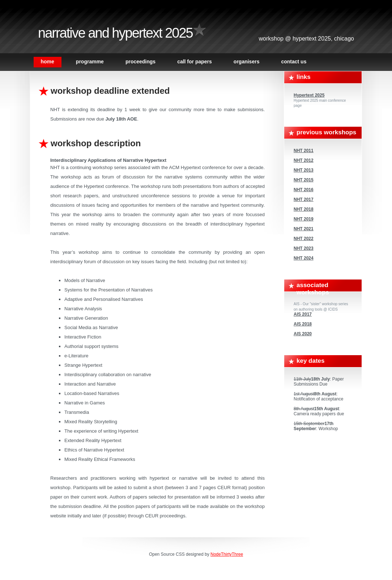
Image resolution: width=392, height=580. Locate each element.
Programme (90, 62)
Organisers (247, 62)
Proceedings (140, 62)
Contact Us (294, 62)
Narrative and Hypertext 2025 (115, 33)
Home (48, 62)
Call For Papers (195, 62)
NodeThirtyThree (227, 554)
